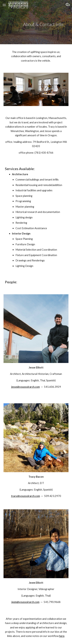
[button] (4, 5)
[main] (36, 22)
